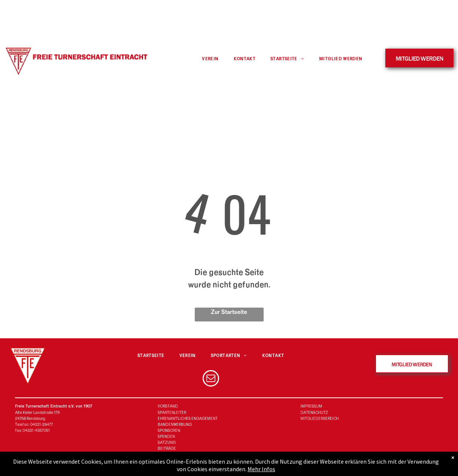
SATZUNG (167, 443)
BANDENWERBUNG (175, 425)
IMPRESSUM (311, 406)
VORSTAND (168, 406)
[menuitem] (210, 59)
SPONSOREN (169, 431)
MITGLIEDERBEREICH (319, 419)
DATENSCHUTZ (314, 413)
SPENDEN (166, 437)
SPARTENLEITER (172, 413)
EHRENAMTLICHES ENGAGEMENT (188, 419)
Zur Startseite (229, 312)
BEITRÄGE (167, 448)
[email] (211, 379)
